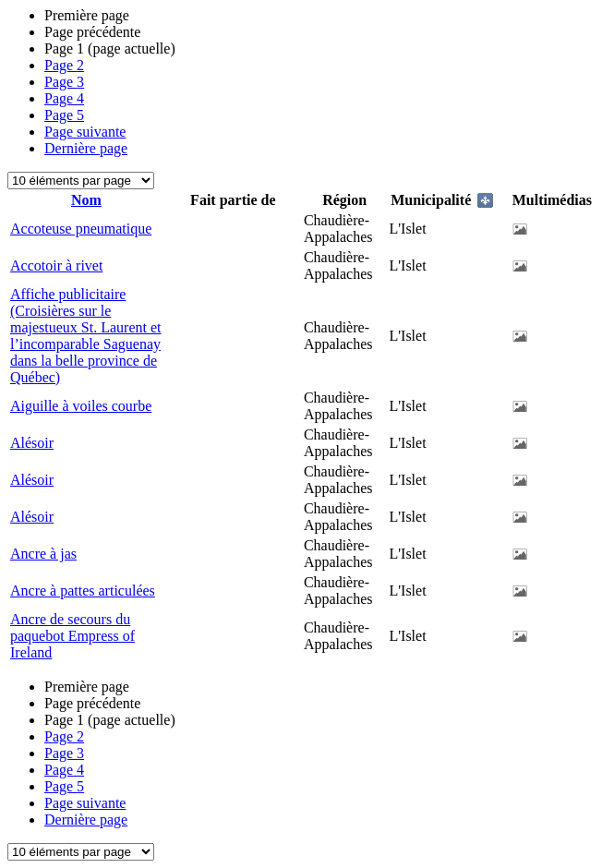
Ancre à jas (43, 554)
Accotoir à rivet (56, 265)
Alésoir (32, 443)
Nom (86, 200)
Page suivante (85, 132)
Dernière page (86, 148)
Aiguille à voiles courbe (81, 406)
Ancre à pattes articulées (83, 591)
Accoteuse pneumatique (81, 229)
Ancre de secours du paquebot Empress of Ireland (72, 636)
